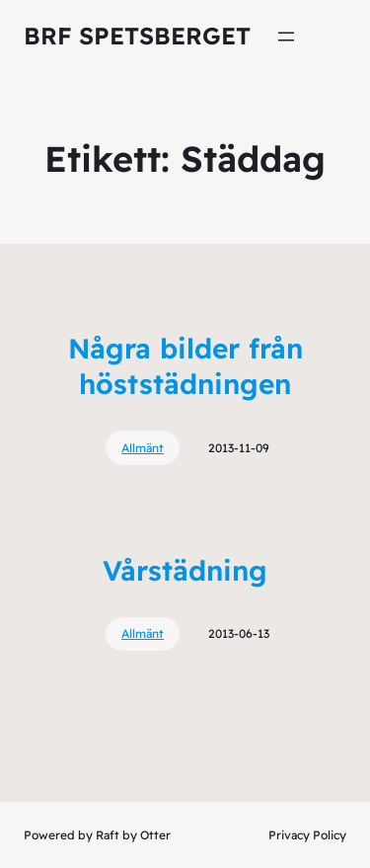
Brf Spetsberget (137, 36)
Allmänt (143, 448)
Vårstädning (185, 570)
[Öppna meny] (286, 37)
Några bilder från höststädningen (185, 366)
